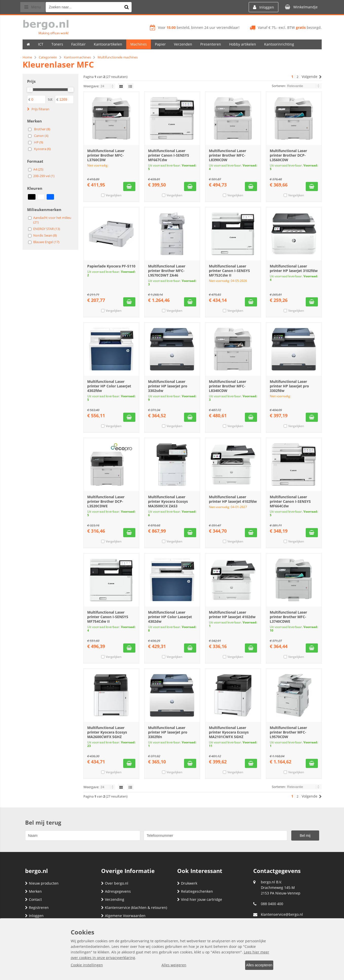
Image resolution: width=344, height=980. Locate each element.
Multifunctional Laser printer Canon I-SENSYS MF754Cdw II (108, 617)
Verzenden (183, 44)
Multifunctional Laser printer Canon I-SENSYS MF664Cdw (290, 501)
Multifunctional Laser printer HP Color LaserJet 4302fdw (109, 386)
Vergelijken (114, 195)
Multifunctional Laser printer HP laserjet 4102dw (232, 614)
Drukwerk (187, 883)
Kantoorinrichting (279, 44)
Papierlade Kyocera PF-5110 (111, 266)
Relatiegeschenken (195, 891)
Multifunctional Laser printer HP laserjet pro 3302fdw (289, 386)
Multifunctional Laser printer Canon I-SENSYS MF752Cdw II (229, 271)
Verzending (113, 899)
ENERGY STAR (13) (47, 229)
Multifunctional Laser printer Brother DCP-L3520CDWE (106, 501)
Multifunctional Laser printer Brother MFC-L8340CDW (228, 386)
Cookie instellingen (87, 965)
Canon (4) (41, 136)
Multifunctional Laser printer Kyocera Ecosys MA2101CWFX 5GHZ (229, 732)
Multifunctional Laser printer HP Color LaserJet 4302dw (170, 617)
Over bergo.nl (115, 883)
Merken (33, 891)
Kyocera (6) (42, 149)
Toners (57, 44)
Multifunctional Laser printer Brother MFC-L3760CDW (106, 155)
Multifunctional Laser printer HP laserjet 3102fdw (294, 268)
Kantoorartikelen (108, 44)
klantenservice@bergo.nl (282, 914)
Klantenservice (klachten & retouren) (134, 908)
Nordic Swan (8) (45, 235)
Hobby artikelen (243, 44)
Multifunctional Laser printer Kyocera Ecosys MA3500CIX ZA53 (168, 501)
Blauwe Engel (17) (46, 242)
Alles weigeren (171, 965)
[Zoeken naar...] (131, 7)
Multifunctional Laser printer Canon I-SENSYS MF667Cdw (169, 155)
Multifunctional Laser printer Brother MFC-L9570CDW (288, 732)
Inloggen (34, 916)
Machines (139, 44)
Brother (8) (42, 129)
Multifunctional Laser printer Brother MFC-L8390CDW (228, 155)
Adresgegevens (116, 891)
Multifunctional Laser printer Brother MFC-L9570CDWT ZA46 (167, 271)
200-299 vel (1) (44, 176)
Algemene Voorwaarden (123, 916)
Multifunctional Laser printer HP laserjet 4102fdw (233, 499)
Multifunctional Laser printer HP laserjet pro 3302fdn (168, 732)
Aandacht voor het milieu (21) (52, 220)
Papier (160, 44)
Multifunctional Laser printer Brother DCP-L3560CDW (288, 155)
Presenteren (211, 44)
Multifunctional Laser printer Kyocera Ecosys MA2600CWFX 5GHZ (107, 732)
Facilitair (78, 44)
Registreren (37, 908)
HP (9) (39, 142)
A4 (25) (38, 169)
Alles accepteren (256, 966)
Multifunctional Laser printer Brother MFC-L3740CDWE (288, 617)
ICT (41, 44)
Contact (33, 899)
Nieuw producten (42, 883)
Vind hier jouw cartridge (200, 899)
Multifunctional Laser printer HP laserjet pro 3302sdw (168, 386)
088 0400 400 (272, 904)
